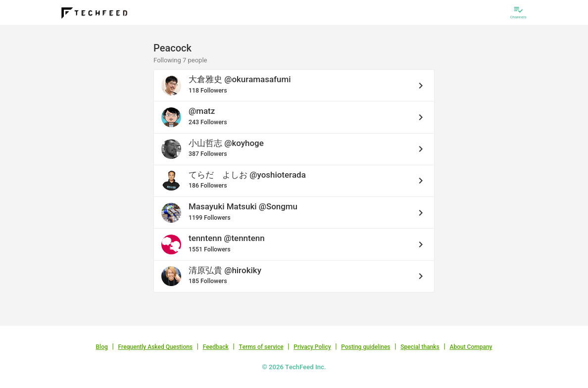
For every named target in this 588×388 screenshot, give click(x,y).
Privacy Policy (312, 347)
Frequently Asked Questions (155, 347)
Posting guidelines (366, 347)
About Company (471, 347)
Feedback (216, 347)
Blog (102, 347)
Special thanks (420, 347)
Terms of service (261, 347)
